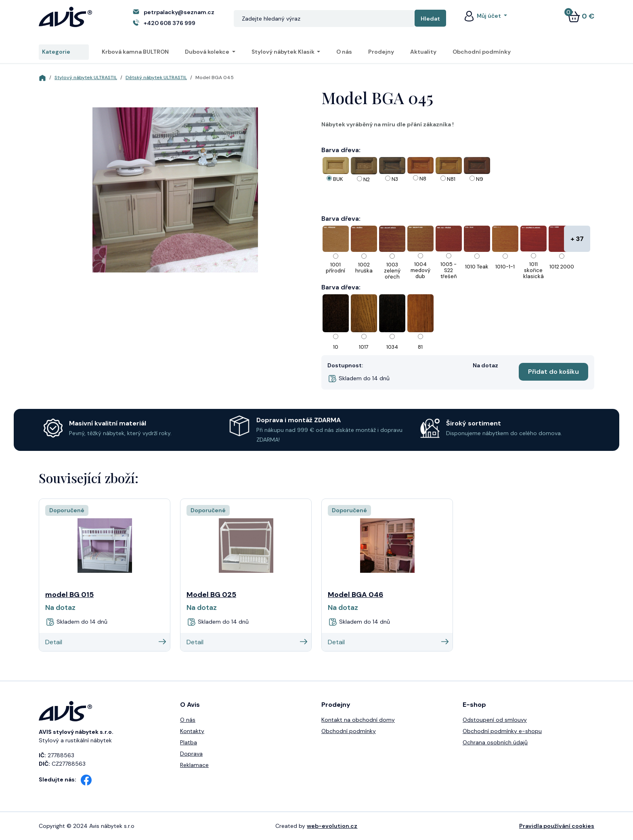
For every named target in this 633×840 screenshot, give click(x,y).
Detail (106, 642)
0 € (581, 16)
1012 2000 (562, 267)
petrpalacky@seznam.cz (179, 12)
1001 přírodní (335, 268)
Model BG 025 (211, 595)
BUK (338, 179)
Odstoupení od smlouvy (495, 720)
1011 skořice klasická (533, 270)
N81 (451, 179)
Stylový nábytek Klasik (284, 52)
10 (336, 347)
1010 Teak (477, 267)
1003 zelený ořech (392, 271)
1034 (392, 347)
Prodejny (381, 52)
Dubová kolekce (208, 52)
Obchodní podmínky (482, 52)
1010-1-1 (505, 267)
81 (420, 347)
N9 (480, 179)
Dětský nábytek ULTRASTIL (156, 78)
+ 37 (577, 239)
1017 (364, 347)
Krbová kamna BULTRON (135, 52)
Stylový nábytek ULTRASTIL (86, 78)
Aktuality (423, 52)
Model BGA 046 (355, 595)
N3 (395, 179)
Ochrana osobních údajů (495, 742)
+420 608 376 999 (170, 23)
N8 (423, 179)
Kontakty (192, 731)
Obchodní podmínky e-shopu (502, 731)
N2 (367, 179)
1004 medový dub (420, 270)
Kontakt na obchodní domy (358, 720)
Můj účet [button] (482, 16)
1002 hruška (364, 268)
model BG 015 (69, 595)
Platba (189, 742)
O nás (344, 52)
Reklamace (194, 765)
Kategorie (64, 52)
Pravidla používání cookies (557, 826)
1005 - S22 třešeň (449, 270)
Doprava (191, 754)
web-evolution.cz (332, 826)
